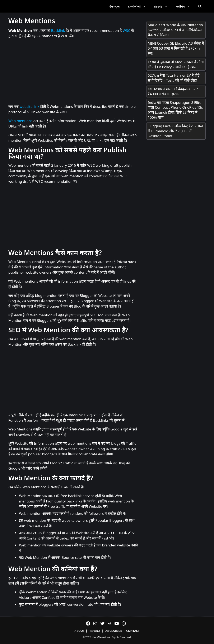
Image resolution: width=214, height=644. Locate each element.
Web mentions (20, 121)
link (36, 106)
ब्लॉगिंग (185, 6)
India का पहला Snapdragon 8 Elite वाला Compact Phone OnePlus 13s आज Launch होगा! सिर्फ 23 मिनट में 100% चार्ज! (175, 110)
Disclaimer (113, 631)
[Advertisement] (73, 71)
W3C (126, 30)
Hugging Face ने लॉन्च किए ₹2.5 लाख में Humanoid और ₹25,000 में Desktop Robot (175, 131)
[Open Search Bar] (200, 6)
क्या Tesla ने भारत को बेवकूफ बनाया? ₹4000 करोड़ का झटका (173, 91)
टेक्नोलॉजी (139, 6)
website (26, 106)
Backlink (58, 30)
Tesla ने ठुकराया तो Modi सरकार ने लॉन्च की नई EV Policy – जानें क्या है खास (176, 64)
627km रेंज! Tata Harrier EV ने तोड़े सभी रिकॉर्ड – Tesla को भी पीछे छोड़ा (174, 78)
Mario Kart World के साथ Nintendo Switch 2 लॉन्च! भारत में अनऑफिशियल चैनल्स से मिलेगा (175, 30)
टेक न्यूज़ (114, 6)
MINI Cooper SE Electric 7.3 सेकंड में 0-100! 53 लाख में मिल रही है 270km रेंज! (176, 48)
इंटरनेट (163, 6)
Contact (133, 631)
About (79, 631)
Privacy (95, 631)
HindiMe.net (99, 637)
